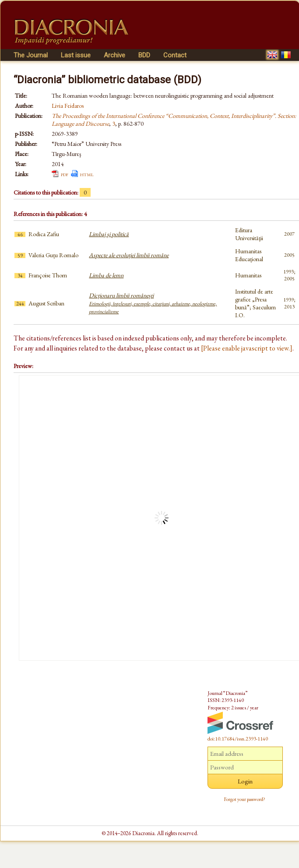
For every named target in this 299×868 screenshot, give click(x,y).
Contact (175, 55)
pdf (65, 174)
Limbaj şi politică (109, 234)
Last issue (76, 55)
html (87, 174)
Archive (114, 55)
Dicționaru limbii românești (153, 303)
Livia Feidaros (68, 106)
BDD (144, 55)
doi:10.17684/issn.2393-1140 (238, 739)
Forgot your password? (245, 799)
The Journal (31, 55)
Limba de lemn (106, 275)
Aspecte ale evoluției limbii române (129, 255)
